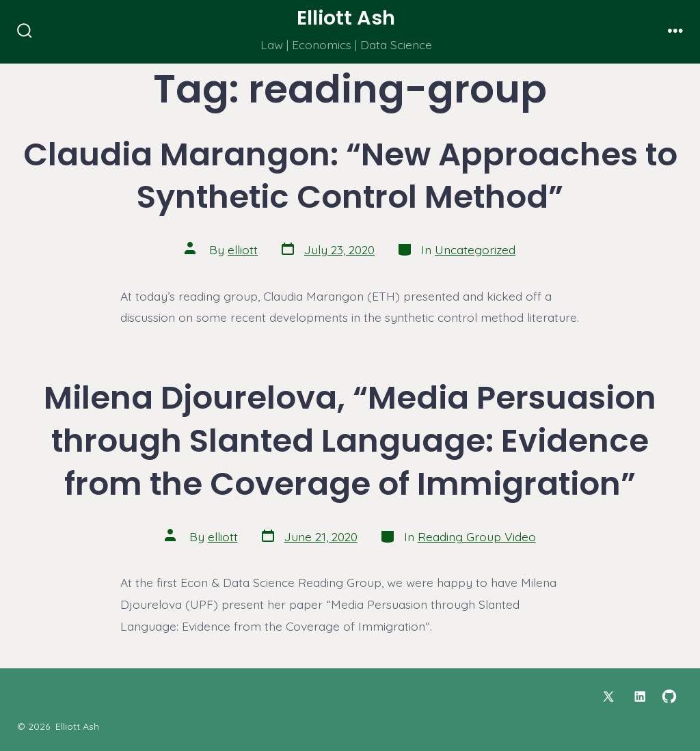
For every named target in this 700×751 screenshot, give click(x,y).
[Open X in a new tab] (608, 696)
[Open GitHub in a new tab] (669, 696)
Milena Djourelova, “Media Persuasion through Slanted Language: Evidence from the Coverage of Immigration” (350, 440)
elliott (243, 249)
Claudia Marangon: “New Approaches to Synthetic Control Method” (350, 176)
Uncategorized (475, 249)
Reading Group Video (477, 536)
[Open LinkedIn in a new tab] (640, 696)
